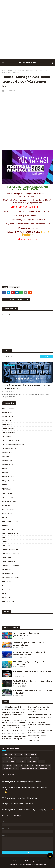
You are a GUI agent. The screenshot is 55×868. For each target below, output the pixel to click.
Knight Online (8, 529)
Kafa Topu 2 (8, 525)
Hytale (6, 517)
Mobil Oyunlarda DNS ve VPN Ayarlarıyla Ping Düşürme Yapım (14, 732)
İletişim (41, 861)
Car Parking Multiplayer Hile (14, 445)
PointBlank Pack (9, 562)
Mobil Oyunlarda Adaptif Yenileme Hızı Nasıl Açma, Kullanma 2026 (38, 738)
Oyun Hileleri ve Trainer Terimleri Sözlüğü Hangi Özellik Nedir (40, 731)
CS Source (7, 437)
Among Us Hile (9, 408)
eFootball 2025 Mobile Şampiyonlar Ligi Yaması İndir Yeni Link (30, 654)
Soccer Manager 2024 (12, 578)
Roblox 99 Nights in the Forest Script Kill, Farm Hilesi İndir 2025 (32, 682)
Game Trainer (9, 509)
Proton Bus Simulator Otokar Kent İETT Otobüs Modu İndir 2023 (33, 692)
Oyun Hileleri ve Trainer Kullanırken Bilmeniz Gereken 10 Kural (40, 725)
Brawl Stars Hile (9, 433)
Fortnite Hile (8, 493)
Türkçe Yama (8, 590)
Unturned (7, 594)
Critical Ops (8, 461)
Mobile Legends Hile (11, 550)
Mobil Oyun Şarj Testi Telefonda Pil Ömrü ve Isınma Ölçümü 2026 (14, 738)
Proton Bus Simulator (11, 566)
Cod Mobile (21, 762)
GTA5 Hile (7, 505)
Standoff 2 (7, 582)
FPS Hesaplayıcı (30, 861)
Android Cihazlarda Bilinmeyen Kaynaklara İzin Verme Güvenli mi (40, 717)
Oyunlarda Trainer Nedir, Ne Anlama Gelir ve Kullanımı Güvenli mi (38, 709)
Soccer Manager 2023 (29, 769)
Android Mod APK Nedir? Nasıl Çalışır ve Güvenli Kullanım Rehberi (13, 715)
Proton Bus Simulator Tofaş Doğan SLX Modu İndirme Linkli (32, 673)
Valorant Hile (8, 598)
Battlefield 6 (8, 424)
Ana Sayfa (6, 70)
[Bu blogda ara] (21, 357)
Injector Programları (11, 521)
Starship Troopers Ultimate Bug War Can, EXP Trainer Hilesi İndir (26, 387)
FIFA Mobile (7, 489)
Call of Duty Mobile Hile (12, 441)
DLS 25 (6, 469)
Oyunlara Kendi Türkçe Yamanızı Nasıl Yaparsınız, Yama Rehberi (14, 721)
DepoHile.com (27, 63)
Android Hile (15, 70)
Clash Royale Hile (10, 449)
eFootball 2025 (9, 602)
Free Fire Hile (8, 497)
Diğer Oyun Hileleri (10, 481)
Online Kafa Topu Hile (11, 554)
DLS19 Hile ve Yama (10, 477)
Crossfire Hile (8, 465)
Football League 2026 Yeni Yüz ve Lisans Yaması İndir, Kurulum (30, 644)
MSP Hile (6, 537)
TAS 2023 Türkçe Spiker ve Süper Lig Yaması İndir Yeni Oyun (31, 663)
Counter (6, 457)
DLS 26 (6, 473)
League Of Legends (11, 533)
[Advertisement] (27, 30)
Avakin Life (7, 420)
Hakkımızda (17, 861)
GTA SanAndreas (10, 501)
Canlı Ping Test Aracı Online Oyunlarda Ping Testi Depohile (14, 708)
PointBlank (7, 558)
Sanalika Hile (8, 574)
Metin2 (6, 541)
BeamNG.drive (9, 428)
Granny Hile (8, 513)
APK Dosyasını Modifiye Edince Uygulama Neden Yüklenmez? (14, 727)
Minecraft (7, 545)
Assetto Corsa (9, 416)
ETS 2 (5, 485)
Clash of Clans (9, 453)
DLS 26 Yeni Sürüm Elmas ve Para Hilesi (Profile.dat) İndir (29, 634)
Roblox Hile (7, 570)
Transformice (8, 586)
